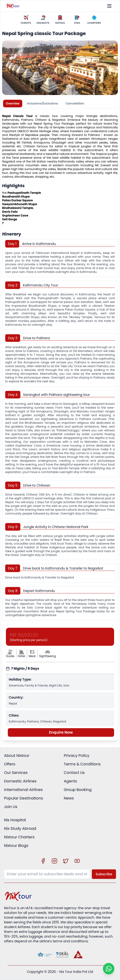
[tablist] (60, 104)
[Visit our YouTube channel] (77, 861)
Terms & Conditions (82, 764)
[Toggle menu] (109, 6)
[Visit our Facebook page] (43, 861)
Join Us (11, 807)
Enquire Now (61, 732)
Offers (10, 764)
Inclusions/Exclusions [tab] (42, 103)
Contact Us (74, 773)
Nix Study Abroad (20, 829)
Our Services (16, 773)
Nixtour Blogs (16, 846)
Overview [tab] (13, 103)
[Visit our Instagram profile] (54, 861)
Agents (71, 781)
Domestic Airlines (20, 781)
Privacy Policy (77, 756)
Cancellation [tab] (75, 103)
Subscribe (104, 874)
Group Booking (78, 790)
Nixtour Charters (19, 837)
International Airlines (23, 790)
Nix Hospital (15, 820)
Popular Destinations (24, 798)
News (69, 798)
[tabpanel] (60, 365)
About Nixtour (17, 756)
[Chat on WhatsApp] (109, 969)
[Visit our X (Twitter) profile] (66, 861)
